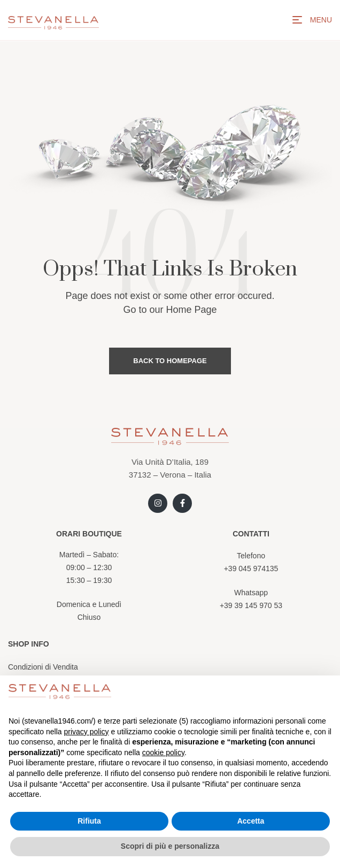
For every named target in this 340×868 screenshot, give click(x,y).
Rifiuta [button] (89, 821)
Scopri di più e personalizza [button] (170, 846)
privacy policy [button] (87, 732)
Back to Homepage (170, 361)
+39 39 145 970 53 (251, 605)
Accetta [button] (251, 821)
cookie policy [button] (163, 752)
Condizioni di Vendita (43, 667)
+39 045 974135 (251, 569)
